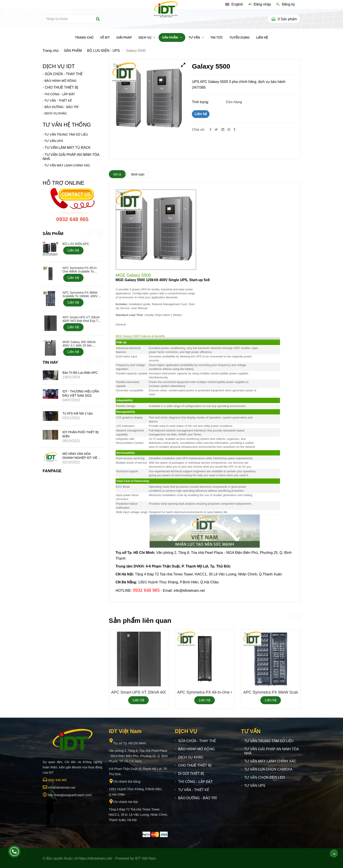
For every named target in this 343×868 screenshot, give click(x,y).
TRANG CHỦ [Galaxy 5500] (84, 37)
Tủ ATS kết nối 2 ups (78, 413)
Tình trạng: (201, 102)
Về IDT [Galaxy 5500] (105, 37)
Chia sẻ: (198, 130)
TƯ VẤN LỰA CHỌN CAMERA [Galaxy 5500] (268, 769)
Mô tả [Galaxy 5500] (117, 174)
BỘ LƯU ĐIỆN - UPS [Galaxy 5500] (103, 51)
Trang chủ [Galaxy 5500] (51, 51)
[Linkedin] (223, 130)
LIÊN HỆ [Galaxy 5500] (262, 37)
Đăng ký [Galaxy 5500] (286, 4)
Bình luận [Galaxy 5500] (138, 174)
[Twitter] (216, 130)
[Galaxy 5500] (229, 130)
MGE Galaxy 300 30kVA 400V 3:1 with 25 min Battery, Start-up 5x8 (79, 345)
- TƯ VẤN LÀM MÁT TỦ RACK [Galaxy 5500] (67, 148)
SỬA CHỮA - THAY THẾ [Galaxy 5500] (64, 74)
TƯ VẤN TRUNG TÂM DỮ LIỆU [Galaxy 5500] (66, 134)
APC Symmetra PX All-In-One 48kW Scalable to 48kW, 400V (231, 692)
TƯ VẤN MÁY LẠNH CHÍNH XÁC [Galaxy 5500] (67, 165)
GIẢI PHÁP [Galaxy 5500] (124, 37)
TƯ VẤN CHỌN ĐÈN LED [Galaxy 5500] (265, 777)
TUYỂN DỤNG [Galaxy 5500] (239, 37)
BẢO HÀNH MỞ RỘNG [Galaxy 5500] (60, 81)
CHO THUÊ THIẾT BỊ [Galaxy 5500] (61, 87)
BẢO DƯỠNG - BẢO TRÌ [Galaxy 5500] (61, 107)
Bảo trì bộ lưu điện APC (80, 373)
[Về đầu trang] (334, 854)
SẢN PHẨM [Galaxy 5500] (170, 37)
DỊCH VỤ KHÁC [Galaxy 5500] (56, 113)
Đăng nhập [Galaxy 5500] (260, 4)
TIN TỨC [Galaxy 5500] (217, 37)
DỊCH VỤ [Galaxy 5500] (145, 37)
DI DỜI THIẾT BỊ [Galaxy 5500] (191, 774)
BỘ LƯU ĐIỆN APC (76, 244)
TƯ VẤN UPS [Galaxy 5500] (255, 786)
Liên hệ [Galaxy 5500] (201, 114)
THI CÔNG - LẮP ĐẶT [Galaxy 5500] (60, 94)
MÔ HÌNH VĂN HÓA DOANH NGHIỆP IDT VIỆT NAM (81, 458)
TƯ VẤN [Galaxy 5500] (195, 37)
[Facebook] (210, 130)
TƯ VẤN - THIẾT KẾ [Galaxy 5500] (58, 101)
